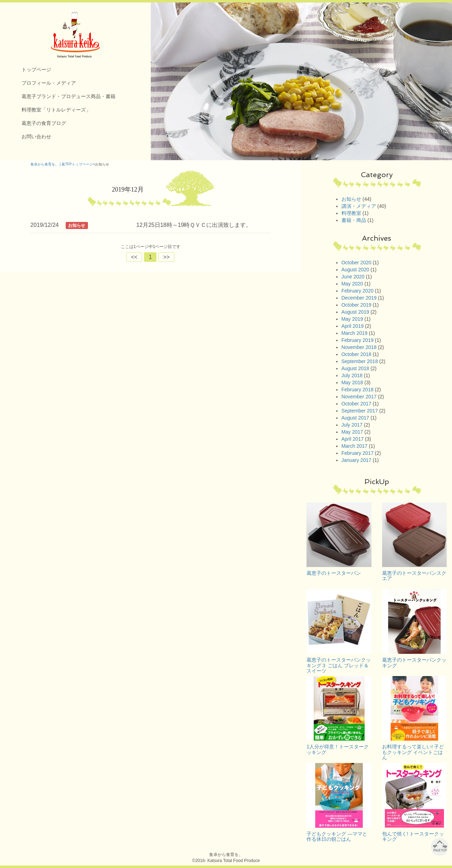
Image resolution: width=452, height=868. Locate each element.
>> (166, 257)
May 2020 (352, 284)
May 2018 (352, 382)
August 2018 (355, 368)
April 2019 (353, 326)
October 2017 (356, 404)
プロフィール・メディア (49, 83)
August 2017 (355, 418)
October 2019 (356, 305)
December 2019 (359, 298)
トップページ (36, 70)
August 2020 (355, 270)
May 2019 (352, 319)
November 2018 (359, 347)
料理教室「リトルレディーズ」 (56, 110)
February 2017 (358, 453)
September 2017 (360, 411)
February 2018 (358, 390)
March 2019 (355, 333)
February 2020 (358, 291)
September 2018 (360, 361)
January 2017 (356, 460)
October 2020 (356, 263)
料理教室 (351, 213)
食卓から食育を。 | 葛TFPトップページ (62, 164)
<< (134, 257)
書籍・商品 (354, 220)
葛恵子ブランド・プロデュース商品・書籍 (69, 96)
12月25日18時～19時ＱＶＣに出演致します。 (194, 225)
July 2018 (352, 375)
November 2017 (359, 397)
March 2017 (355, 446)
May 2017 (352, 432)
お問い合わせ (36, 137)
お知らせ (351, 199)
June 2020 (353, 277)
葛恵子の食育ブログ (44, 123)
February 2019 (358, 340)
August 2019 (355, 312)
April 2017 (353, 439)
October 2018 (356, 354)
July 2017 (352, 425)
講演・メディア (359, 206)
